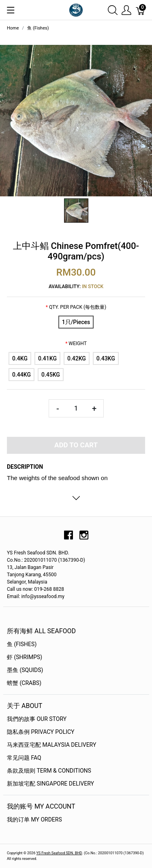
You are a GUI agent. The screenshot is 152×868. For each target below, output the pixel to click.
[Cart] (141, 10)
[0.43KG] (106, 358)
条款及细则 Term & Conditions (49, 771)
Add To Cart (76, 445)
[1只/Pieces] (76, 322)
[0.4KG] (20, 358)
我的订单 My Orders (34, 820)
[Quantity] (76, 408)
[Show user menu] (126, 10)
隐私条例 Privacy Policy (41, 732)
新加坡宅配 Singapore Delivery (50, 784)
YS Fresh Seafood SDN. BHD (59, 853)
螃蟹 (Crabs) (24, 683)
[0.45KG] (51, 375)
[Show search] (113, 10)
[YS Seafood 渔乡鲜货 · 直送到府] (76, 9)
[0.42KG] (77, 358)
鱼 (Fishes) (22, 644)
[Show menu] (11, 10)
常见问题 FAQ (24, 758)
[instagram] (84, 538)
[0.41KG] (47, 358)
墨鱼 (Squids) (25, 670)
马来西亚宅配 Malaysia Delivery (51, 745)
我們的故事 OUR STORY (37, 719)
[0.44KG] (21, 375)
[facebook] (69, 538)
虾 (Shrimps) (25, 657)
